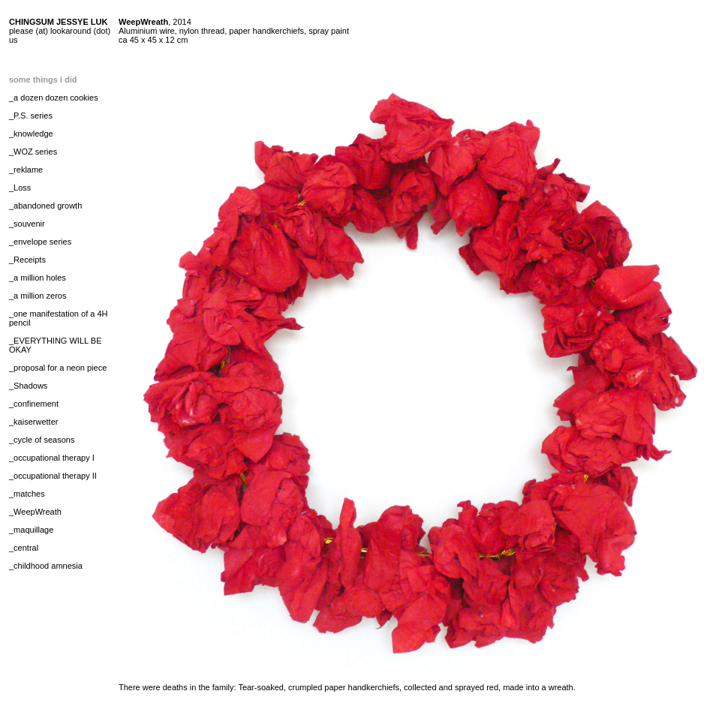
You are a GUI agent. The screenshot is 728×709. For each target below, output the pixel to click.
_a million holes (38, 278)
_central (24, 548)
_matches (27, 494)
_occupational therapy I (52, 458)
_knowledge (31, 134)
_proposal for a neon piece (58, 368)
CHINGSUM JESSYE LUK (58, 22)
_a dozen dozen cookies (54, 98)
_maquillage (31, 530)
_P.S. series (31, 116)
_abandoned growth (45, 206)
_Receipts (27, 260)
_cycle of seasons (42, 440)
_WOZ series (33, 152)
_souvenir (27, 224)
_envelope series (40, 242)
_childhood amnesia (46, 566)
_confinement (34, 404)
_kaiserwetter (33, 422)
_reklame (26, 170)
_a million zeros (38, 296)
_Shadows (28, 386)
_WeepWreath (35, 512)
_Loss (20, 188)
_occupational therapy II (53, 476)
